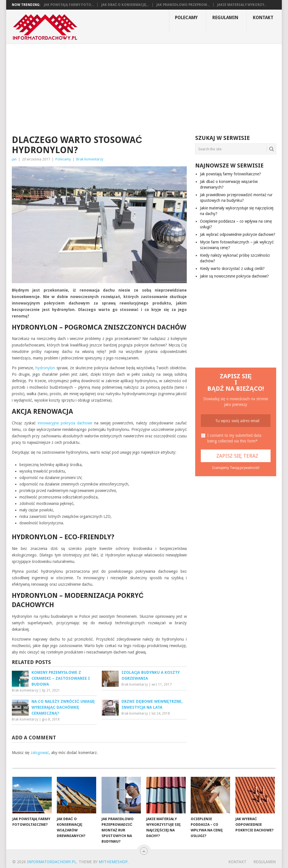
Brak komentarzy (90, 159)
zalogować (40, 753)
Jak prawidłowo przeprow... (183, 5)
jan (14, 159)
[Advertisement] (144, 86)
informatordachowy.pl (52, 862)
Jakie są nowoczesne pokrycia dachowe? (234, 276)
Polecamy (186, 18)
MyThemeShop (113, 862)
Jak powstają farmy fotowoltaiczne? (230, 174)
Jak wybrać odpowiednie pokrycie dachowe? (238, 234)
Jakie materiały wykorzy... (242, 5)
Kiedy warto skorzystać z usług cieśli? (232, 269)
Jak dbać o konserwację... (125, 5)
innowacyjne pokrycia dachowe (65, 423)
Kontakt (263, 18)
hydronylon (45, 368)
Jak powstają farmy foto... (69, 5)
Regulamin (225, 18)
